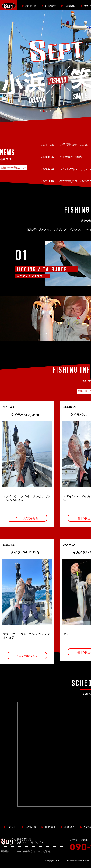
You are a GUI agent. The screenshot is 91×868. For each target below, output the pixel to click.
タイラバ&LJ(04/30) (25, 415)
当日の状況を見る (27, 518)
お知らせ (29, 6)
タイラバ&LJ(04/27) (25, 552)
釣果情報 (49, 6)
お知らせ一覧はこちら (14, 168)
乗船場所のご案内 (71, 157)
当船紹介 (68, 6)
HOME (10, 827)
